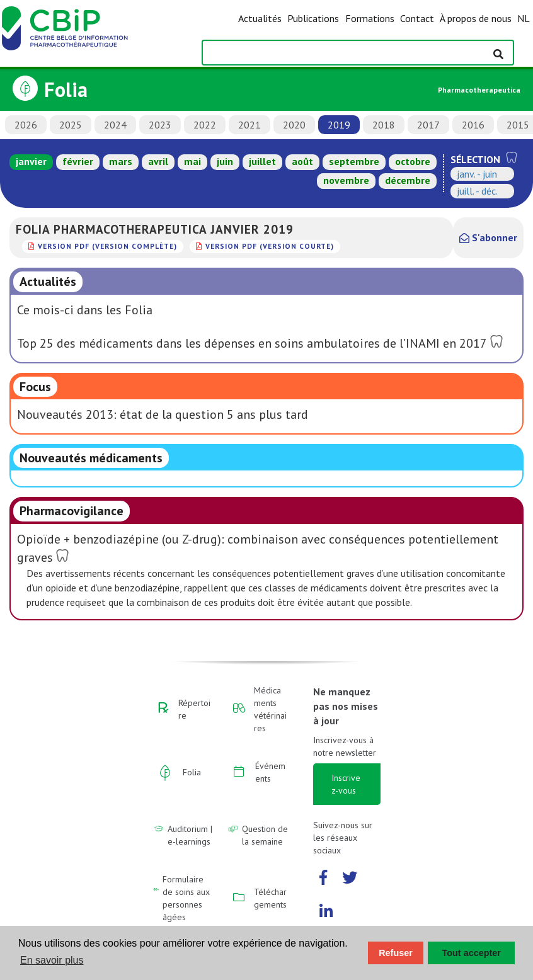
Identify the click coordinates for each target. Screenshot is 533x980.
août (302, 161)
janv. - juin (477, 174)
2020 (294, 125)
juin (225, 161)
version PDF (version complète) (107, 246)
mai (192, 161)
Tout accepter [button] (472, 953)
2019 (339, 125)
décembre (408, 180)
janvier (31, 161)
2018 (384, 125)
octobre (413, 161)
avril (158, 161)
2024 (115, 125)
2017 (428, 125)
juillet (262, 161)
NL (524, 18)
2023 (160, 125)
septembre (354, 161)
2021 (249, 125)
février (78, 161)
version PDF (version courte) (270, 246)
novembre (346, 180)
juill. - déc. (477, 191)
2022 (205, 125)
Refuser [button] (396, 953)
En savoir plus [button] (52, 960)
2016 (473, 125)
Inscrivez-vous (346, 784)
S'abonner (488, 237)
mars (121, 161)
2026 (26, 125)
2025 (71, 125)
